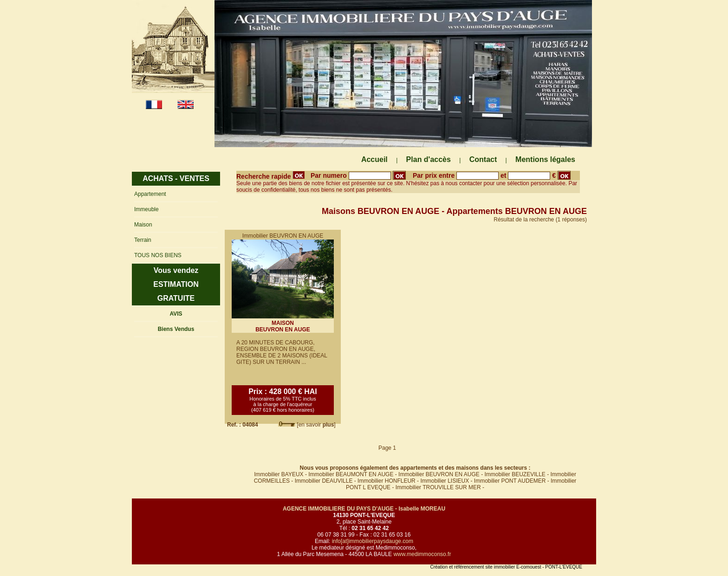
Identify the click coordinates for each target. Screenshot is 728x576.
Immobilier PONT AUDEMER (510, 481)
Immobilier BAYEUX (279, 474)
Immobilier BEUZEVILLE (515, 474)
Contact (483, 159)
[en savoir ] (316, 425)
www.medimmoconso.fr (422, 554)
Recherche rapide (270, 176)
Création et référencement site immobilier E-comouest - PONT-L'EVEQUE (506, 567)
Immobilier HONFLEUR (387, 481)
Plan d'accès (429, 159)
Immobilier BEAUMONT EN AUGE (351, 474)
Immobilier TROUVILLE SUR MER (438, 487)
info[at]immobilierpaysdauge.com (373, 541)
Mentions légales (545, 159)
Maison (143, 225)
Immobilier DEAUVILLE (324, 481)
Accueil (374, 159)
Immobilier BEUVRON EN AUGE (439, 474)
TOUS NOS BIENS (158, 255)
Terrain (143, 240)
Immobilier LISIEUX (445, 481)
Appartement (150, 194)
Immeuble (146, 209)
